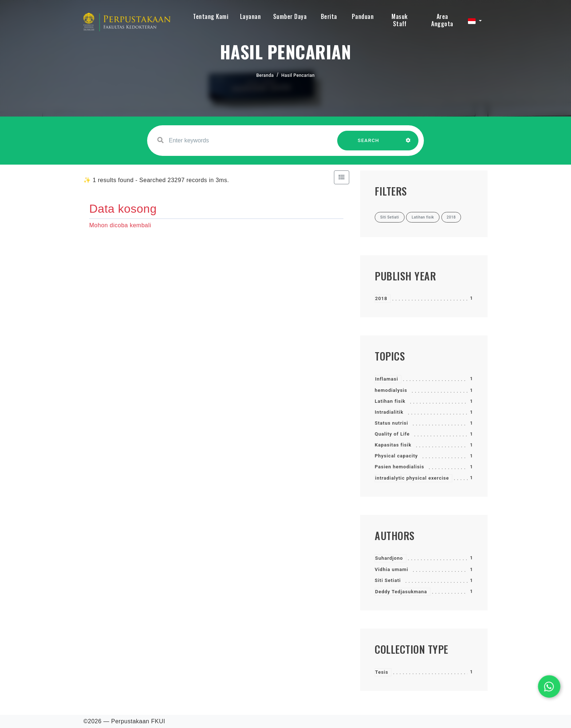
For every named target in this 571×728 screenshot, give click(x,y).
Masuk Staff (400, 20)
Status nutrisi (391, 423)
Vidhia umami (391, 569)
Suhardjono (389, 558)
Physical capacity (396, 456)
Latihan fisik (390, 401)
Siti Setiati (388, 580)
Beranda (265, 75)
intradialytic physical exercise (412, 478)
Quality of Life (392, 434)
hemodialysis (391, 390)
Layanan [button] (251, 16)
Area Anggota (442, 20)
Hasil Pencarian (298, 75)
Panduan (363, 16)
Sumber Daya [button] (290, 16)
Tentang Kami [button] (211, 16)
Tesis (382, 672)
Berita (329, 16)
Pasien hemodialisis (399, 467)
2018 (381, 298)
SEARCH (369, 144)
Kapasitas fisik (393, 445)
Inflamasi (387, 379)
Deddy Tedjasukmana (401, 592)
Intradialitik (389, 412)
